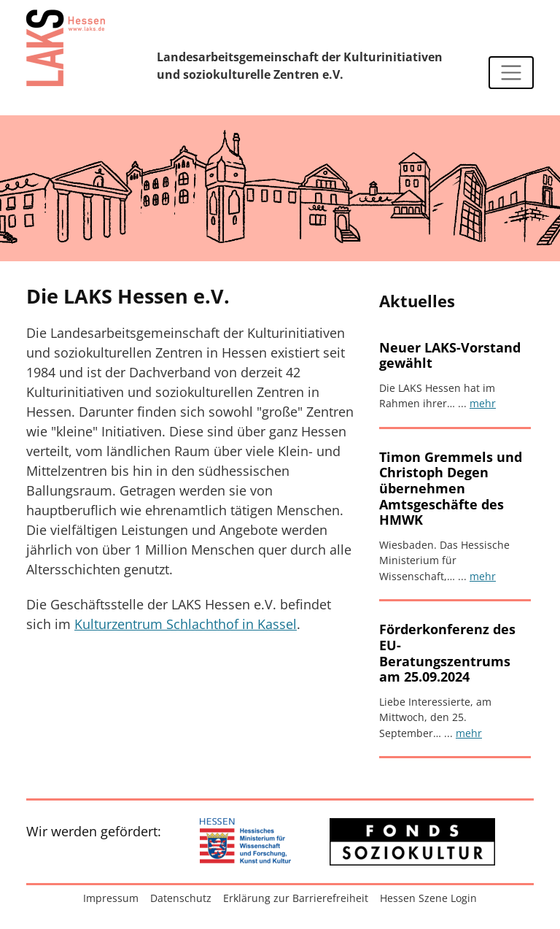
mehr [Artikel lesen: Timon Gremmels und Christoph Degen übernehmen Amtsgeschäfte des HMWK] (483, 576)
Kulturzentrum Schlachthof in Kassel (186, 624)
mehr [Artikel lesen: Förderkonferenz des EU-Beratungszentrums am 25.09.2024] (469, 733)
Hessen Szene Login (428, 898)
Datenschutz (181, 898)
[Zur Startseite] (66, 47)
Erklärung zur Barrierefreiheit (296, 898)
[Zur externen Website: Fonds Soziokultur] (412, 842)
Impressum (111, 898)
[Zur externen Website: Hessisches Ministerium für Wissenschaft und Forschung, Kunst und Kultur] (245, 842)
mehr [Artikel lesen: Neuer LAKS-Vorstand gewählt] (483, 403)
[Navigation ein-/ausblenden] (511, 73)
